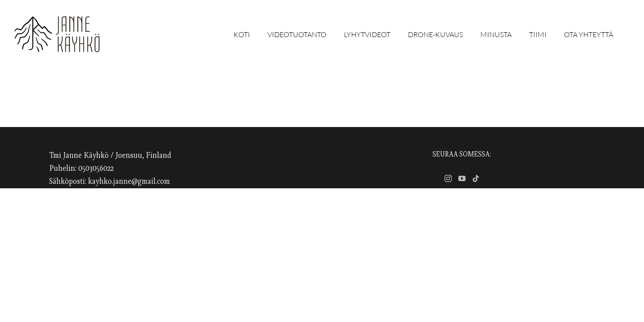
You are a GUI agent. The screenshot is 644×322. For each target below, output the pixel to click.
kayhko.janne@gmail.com (129, 182)
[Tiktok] (476, 178)
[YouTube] (462, 178)
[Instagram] (448, 178)
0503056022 (96, 169)
